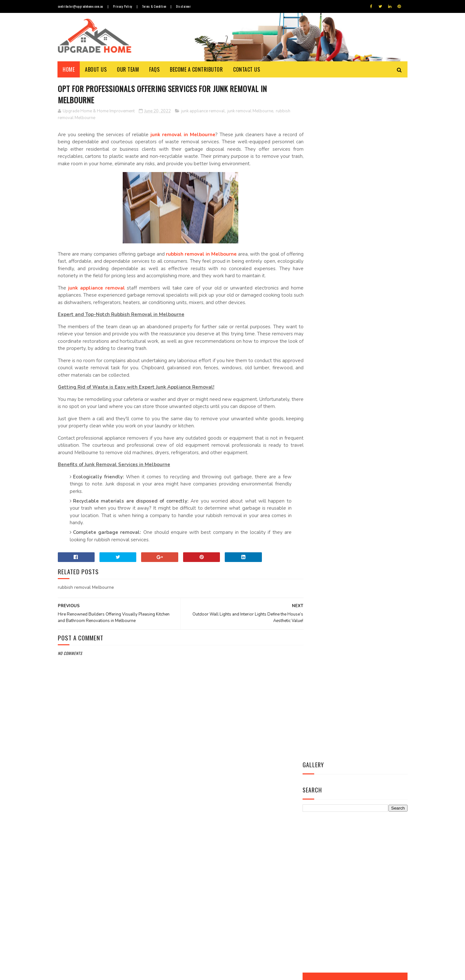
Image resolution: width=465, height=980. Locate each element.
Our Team (128, 69)
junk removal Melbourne (250, 111)
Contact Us (247, 69)
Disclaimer (187, 6)
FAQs (155, 69)
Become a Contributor (197, 69)
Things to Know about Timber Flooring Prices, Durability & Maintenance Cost (249, 816)
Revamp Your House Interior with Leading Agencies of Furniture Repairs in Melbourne (251, 904)
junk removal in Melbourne (179, 135)
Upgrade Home (88, 972)
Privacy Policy (124, 6)
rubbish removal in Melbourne (205, 262)
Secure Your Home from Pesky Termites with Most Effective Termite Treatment (249, 875)
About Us (96, 69)
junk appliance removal (203, 111)
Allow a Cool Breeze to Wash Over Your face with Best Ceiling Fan (248, 846)
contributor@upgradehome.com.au (81, 6)
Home (69, 69)
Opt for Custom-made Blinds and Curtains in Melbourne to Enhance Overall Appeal (249, 934)
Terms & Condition (156, 6)
